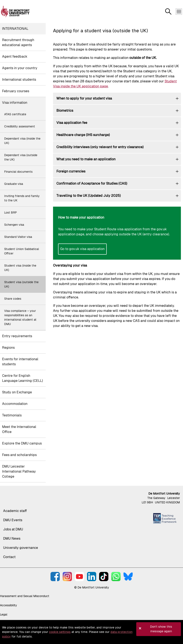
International (15, 29)
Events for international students (20, 362)
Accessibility (8, 605)
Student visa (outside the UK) (21, 284)
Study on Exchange (17, 392)
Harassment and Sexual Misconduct (25, 596)
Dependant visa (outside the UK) (21, 157)
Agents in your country (20, 68)
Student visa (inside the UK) (20, 268)
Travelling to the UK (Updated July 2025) (89, 196)
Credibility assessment (20, 126)
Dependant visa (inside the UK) (22, 141)
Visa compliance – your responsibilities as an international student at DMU (20, 317)
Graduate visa (14, 184)
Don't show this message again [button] (161, 629)
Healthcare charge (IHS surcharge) (83, 135)
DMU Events (13, 520)
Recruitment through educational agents (18, 42)
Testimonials (12, 415)
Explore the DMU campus (22, 443)
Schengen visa (14, 225)
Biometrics (65, 111)
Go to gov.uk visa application (82, 249)
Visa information (15, 103)
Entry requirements (17, 336)
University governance (21, 548)
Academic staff (15, 511)
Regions (8, 348)
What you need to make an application (86, 159)
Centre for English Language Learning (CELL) (23, 378)
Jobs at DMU (13, 529)
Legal (4, 614)
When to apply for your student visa (84, 98)
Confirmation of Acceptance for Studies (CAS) (92, 183)
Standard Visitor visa (18, 237)
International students (19, 80)
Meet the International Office (19, 429)
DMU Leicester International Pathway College (19, 471)
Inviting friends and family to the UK (22, 198)
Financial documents (18, 172)
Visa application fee (72, 123)
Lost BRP (10, 213)
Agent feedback (15, 56)
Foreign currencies (71, 171)
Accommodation (15, 404)
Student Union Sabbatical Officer (22, 251)
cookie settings (60, 632)
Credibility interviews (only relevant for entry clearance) (100, 147)
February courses (16, 91)
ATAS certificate (15, 114)
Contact (9, 557)
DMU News (12, 538)
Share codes (13, 299)
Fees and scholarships (19, 455)
